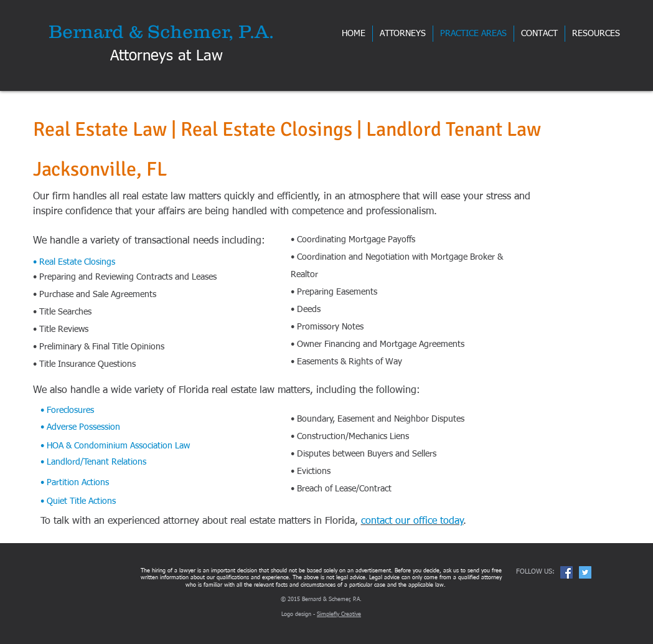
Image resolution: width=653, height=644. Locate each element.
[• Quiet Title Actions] (135, 501)
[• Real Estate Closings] (117, 262)
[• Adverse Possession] (135, 428)
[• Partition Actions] (135, 483)
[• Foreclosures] (135, 411)
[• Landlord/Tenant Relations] (135, 462)
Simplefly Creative (339, 614)
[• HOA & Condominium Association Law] (135, 446)
